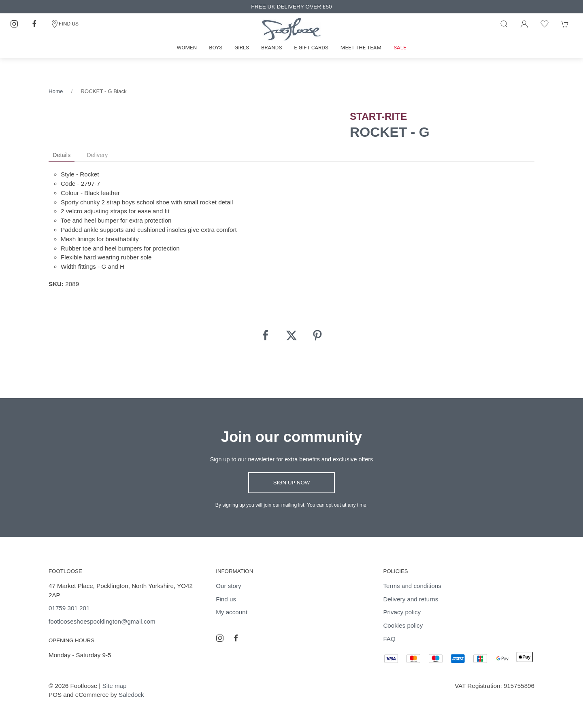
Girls (242, 48)
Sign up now (292, 483)
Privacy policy (402, 612)
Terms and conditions (412, 586)
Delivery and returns (411, 599)
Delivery (97, 155)
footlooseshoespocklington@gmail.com (102, 621)
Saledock (131, 695)
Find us (226, 599)
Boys (216, 48)
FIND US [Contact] (65, 24)
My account (232, 612)
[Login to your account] (524, 24)
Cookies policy (403, 625)
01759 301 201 (69, 608)
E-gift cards (311, 48)
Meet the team (361, 48)
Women (187, 48)
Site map (115, 686)
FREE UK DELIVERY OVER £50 (291, 7)
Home (56, 91)
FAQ (389, 639)
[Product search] (504, 24)
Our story (228, 586)
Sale (400, 48)
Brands (271, 48)
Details (62, 155)
